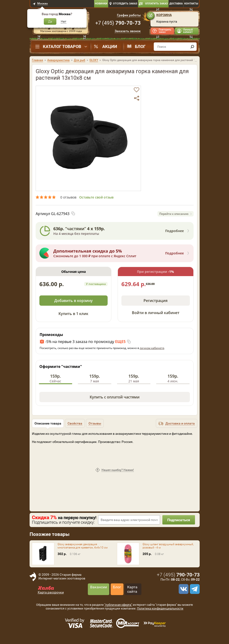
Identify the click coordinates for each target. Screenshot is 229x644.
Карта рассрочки (51, 592)
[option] (88, 138)
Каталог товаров (62, 46)
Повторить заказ (165, 31)
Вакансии (99, 587)
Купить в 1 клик (73, 314)
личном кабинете (152, 348)
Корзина (164, 15)
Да (50, 21)
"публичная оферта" (118, 605)
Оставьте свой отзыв (96, 197)
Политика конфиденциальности (160, 608)
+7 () (118, 23)
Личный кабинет (188, 31)
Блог (140, 46)
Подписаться (179, 520)
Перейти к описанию (174, 214)
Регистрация (156, 301)
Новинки (101, 4)
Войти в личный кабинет (156, 313)
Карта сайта (132, 589)
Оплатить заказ (156, 4)
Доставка (176, 4)
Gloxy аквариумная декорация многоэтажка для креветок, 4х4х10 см (83, 546)
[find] (192, 47)
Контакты (191, 4)
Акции (110, 46)
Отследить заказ (125, 4)
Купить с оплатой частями (115, 397)
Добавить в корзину (73, 301)
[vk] (183, 589)
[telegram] (194, 589)
